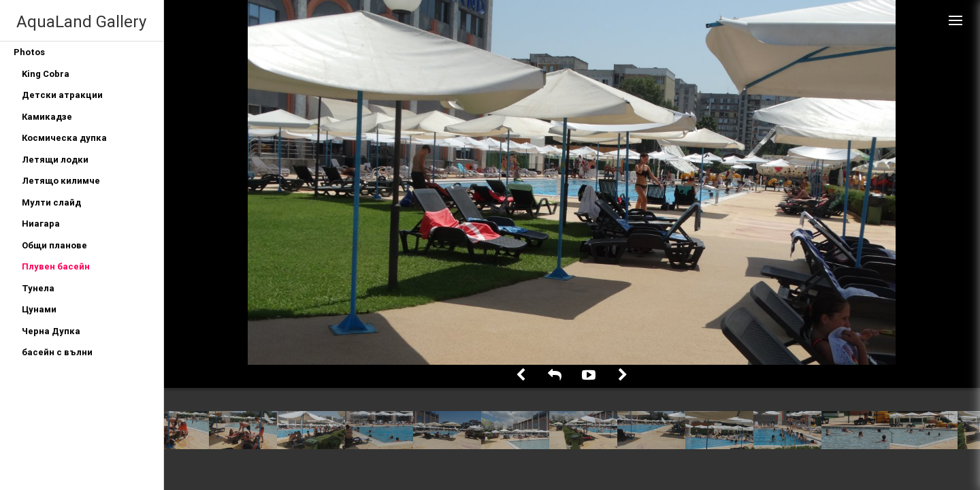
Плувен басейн (56, 266)
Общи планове (54, 245)
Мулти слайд (51, 202)
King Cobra (46, 74)
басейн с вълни (57, 352)
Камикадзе (47, 117)
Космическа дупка (64, 138)
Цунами (39, 309)
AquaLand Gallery (81, 21)
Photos (29, 52)
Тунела (38, 288)
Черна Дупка (51, 331)
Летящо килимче (61, 181)
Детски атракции (62, 95)
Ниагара (41, 224)
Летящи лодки (55, 160)
